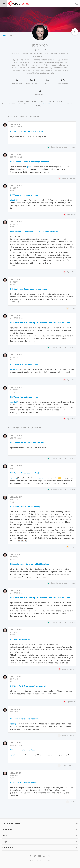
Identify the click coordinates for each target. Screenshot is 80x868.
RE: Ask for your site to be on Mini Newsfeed (30, 564)
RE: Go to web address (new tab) (25, 473)
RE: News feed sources (20, 639)
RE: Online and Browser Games (24, 782)
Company (8, 847)
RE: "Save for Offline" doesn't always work (28, 686)
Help (5, 836)
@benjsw (14, 724)
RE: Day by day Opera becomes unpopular (29, 289)
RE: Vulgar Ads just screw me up (24, 195)
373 (63, 80)
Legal (5, 841)
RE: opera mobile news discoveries (25, 719)
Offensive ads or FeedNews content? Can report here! (34, 231)
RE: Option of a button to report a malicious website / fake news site (40, 323)
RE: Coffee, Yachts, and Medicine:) (25, 506)
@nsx (29, 167)
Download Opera (11, 824)
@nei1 (13, 755)
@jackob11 (14, 200)
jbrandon (15, 124)
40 (48, 80)
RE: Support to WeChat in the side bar (27, 131)
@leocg (13, 478)
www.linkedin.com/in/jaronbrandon (45, 104)
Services (7, 830)
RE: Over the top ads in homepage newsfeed (30, 162)
